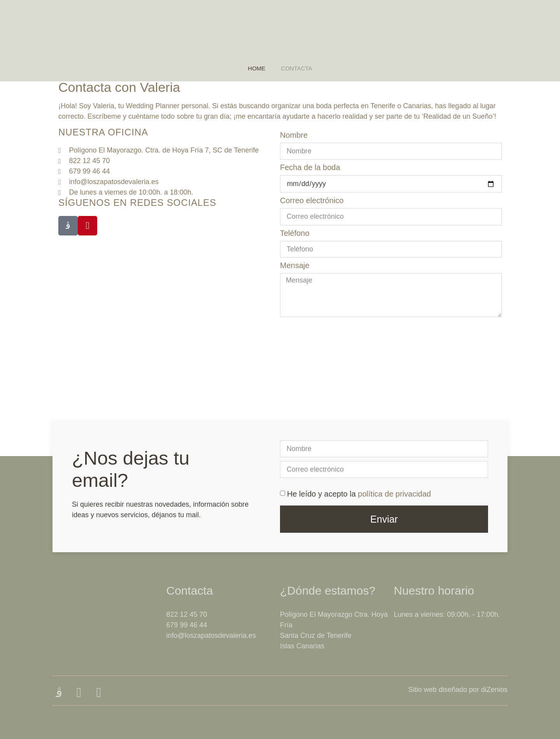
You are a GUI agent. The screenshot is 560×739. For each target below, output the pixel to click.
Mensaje (295, 265)
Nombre (294, 135)
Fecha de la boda (310, 167)
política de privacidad (394, 494)
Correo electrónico (312, 200)
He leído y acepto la (359, 494)
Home (256, 68)
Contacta (296, 68)
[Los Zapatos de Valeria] (280, 398)
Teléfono (295, 233)
